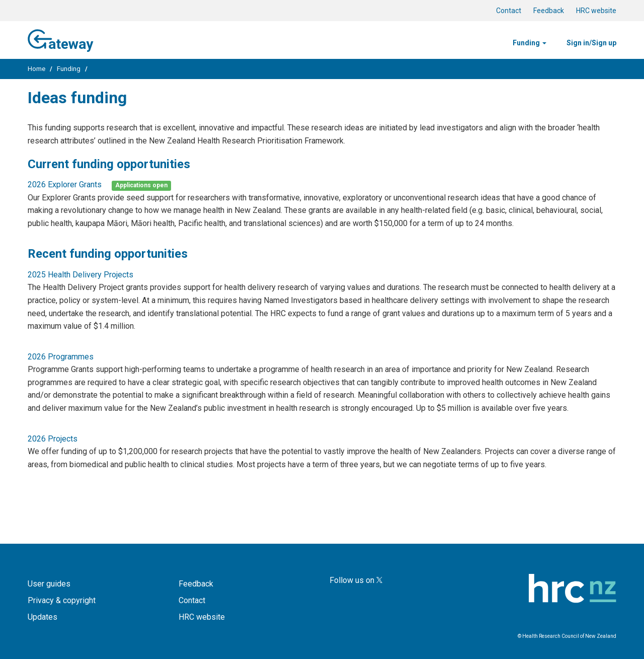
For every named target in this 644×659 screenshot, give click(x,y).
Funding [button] (530, 43)
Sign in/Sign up (591, 43)
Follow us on (356, 580)
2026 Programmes (61, 357)
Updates (43, 617)
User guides (49, 584)
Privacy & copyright (62, 600)
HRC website (596, 11)
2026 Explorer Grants (65, 185)
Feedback (549, 11)
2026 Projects (53, 439)
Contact (509, 11)
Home (36, 69)
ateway (60, 39)
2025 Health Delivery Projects (80, 275)
